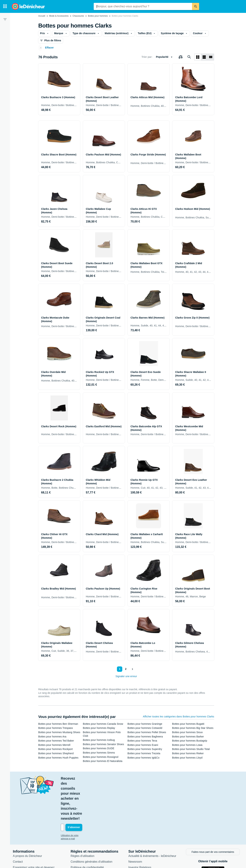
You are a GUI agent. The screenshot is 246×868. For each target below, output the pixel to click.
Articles (133, 833)
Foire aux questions (25, 843)
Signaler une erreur (126, 676)
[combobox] (143, 6)
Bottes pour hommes (98, 16)
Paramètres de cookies (85, 838)
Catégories (135, 838)
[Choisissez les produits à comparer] (181, 57)
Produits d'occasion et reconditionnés (152, 844)
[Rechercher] (196, 6)
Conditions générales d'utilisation (91, 821)
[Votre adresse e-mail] (85, 787)
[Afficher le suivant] (132, 669)
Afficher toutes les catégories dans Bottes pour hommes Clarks (179, 717)
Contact (18, 821)
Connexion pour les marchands (33, 837)
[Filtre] (5, 19)
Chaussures (78, 16)
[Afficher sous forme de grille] (198, 57)
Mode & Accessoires (59, 16)
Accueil (42, 16)
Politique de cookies (83, 833)
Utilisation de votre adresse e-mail (77, 795)
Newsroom (135, 821)
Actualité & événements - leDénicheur (152, 816)
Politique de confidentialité (87, 827)
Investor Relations (140, 827)
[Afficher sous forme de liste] (204, 57)
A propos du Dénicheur (27, 816)
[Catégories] (5, 6)
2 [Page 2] (125, 669)
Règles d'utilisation (83, 816)
